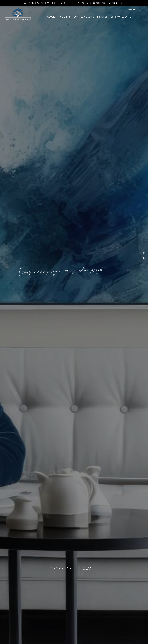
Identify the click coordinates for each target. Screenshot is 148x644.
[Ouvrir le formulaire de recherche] (139, 10)
